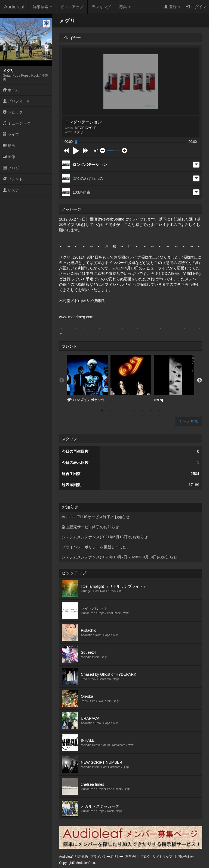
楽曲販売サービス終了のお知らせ (90, 527)
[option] (87, 378)
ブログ (11, 168)
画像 (9, 157)
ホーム (11, 90)
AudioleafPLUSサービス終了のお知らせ (96, 517)
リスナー (13, 190)
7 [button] (151, 410)
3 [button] (118, 410)
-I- (131, 378)
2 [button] (110, 410)
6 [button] (143, 410)
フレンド (13, 179)
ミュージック (17, 123)
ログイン (196, 7)
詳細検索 (42, 7)
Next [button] (199, 380)
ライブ (11, 134)
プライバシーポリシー (107, 857)
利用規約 (81, 857)
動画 (9, 146)
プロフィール (17, 101)
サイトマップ (162, 857)
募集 (125, 7)
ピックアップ (72, 7)
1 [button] (102, 410)
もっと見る (189, 422)
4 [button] (127, 410)
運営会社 (132, 857)
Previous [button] (62, 380)
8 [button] (159, 410)
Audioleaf (14, 7)
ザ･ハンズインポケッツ (87, 378)
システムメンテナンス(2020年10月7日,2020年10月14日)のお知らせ (119, 557)
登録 (172, 7)
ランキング (101, 7)
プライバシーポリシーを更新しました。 (96, 547)
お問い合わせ (184, 857)
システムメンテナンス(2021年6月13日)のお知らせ (105, 537)
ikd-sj (174, 378)
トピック (13, 112)
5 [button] (135, 410)
